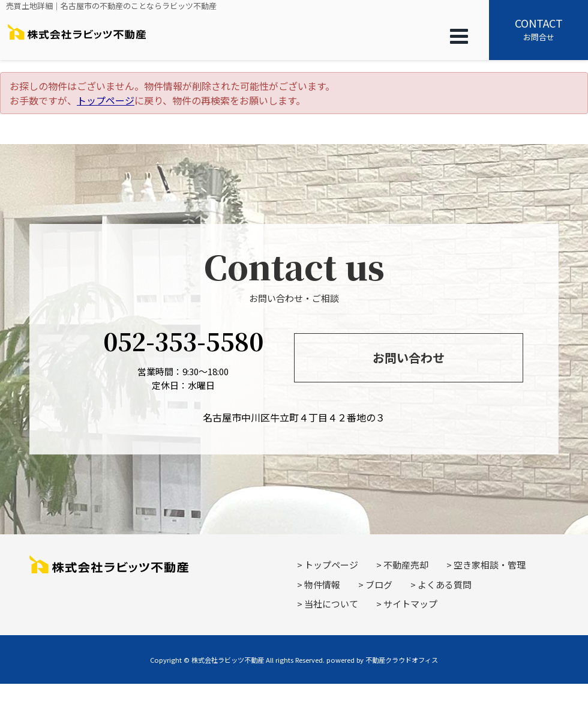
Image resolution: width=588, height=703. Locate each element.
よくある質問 (445, 584)
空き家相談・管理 (490, 565)
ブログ (379, 584)
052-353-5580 (183, 341)
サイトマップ (410, 604)
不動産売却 (406, 565)
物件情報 (322, 584)
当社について (331, 604)
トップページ (106, 100)
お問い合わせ (409, 358)
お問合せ (538, 29)
